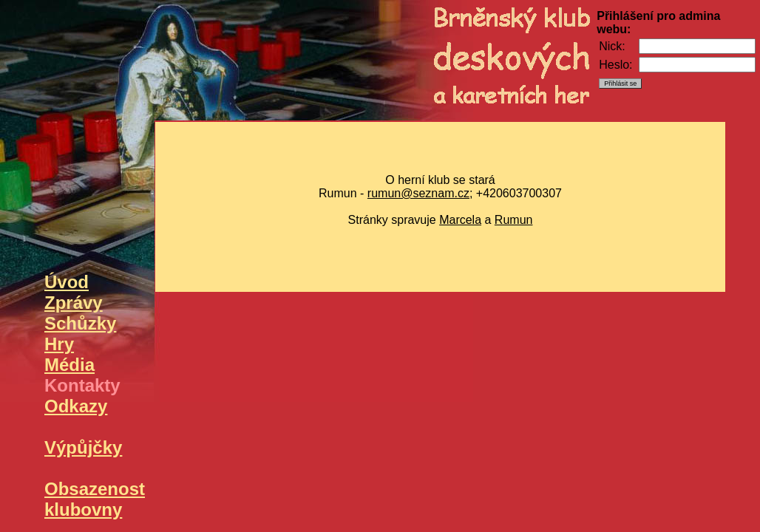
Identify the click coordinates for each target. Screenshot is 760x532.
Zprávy (74, 303)
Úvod (67, 282)
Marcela (460, 220)
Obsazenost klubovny (95, 499)
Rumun (514, 220)
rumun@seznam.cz (418, 193)
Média (69, 365)
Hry (59, 344)
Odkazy (76, 406)
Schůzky (80, 323)
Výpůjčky (83, 447)
